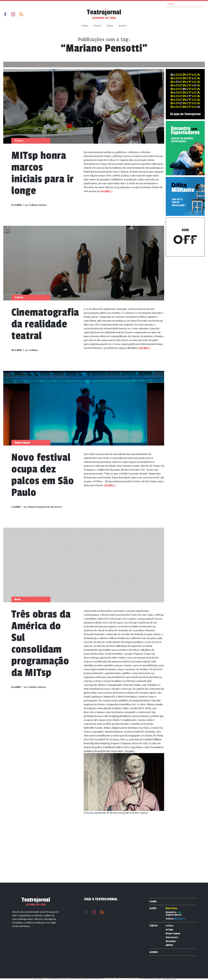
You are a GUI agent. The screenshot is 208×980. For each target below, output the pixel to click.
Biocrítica (171, 908)
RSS (21, 14)
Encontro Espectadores (174, 914)
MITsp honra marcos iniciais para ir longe (43, 173)
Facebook (5, 14)
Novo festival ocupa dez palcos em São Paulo (43, 475)
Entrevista (172, 937)
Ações (110, 26)
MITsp (116, 716)
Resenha (171, 941)
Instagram (13, 14)
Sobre (85, 26)
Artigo (169, 930)
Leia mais (105, 191)
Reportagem (173, 934)
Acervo (123, 26)
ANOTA (169, 945)
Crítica (175, 919)
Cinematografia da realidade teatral (45, 324)
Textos (98, 26)
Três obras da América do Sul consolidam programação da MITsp (41, 643)
